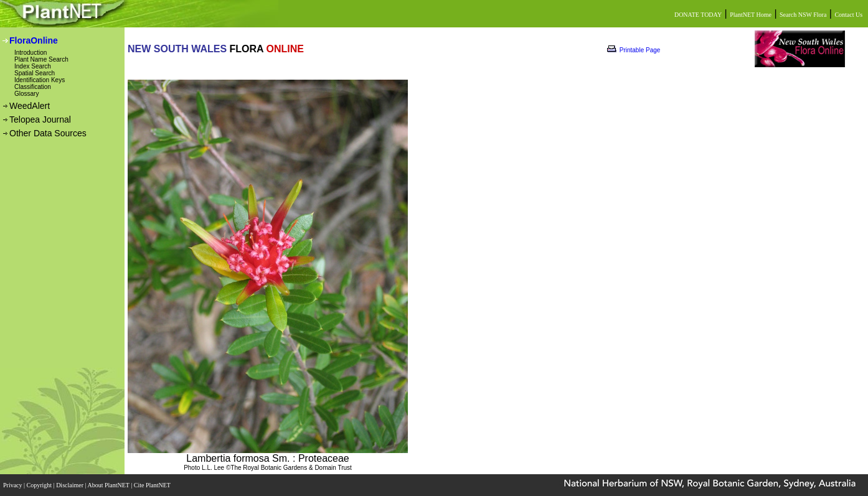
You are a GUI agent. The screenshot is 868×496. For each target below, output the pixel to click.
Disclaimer (70, 485)
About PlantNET (109, 485)
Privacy (13, 485)
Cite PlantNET (153, 485)
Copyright (40, 485)
